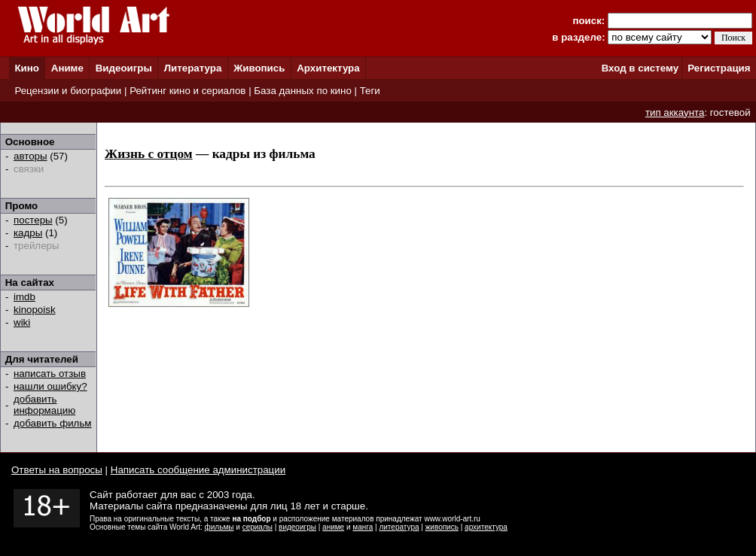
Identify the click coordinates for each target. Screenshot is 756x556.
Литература (193, 68)
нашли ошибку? (50, 386)
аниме (333, 527)
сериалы (258, 527)
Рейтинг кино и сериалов (187, 91)
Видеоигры (124, 68)
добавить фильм (53, 423)
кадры (28, 233)
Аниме (67, 68)
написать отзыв (50, 374)
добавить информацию (44, 405)
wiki (22, 322)
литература (399, 527)
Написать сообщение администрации (198, 470)
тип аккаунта (675, 112)
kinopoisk (35, 310)
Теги (370, 91)
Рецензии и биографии (68, 91)
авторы (30, 156)
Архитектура (328, 68)
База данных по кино (302, 91)
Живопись (259, 68)
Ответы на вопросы (57, 470)
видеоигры (297, 527)
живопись (442, 527)
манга (363, 527)
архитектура (486, 527)
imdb (24, 297)
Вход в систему (640, 68)
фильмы (219, 527)
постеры (33, 220)
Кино (27, 68)
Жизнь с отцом (149, 154)
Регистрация (719, 68)
